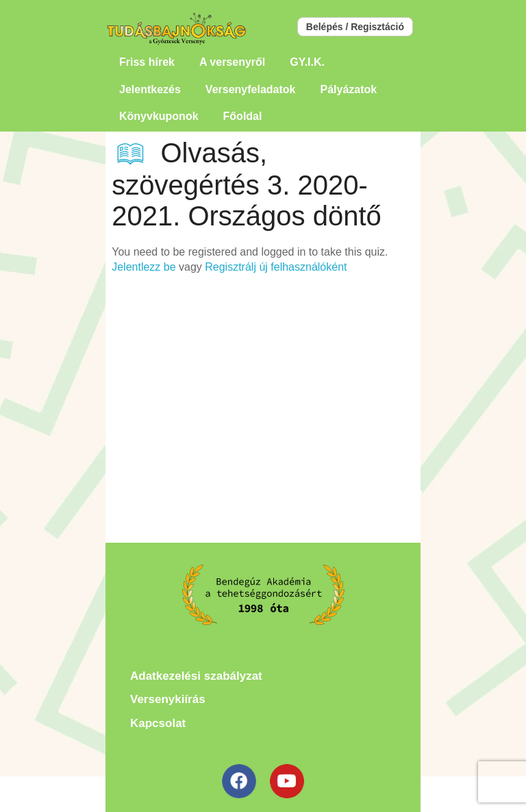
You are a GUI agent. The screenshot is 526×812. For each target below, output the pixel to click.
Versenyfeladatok (251, 89)
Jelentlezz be (143, 267)
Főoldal (243, 116)
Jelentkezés (150, 89)
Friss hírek (147, 62)
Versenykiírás (168, 699)
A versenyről (232, 62)
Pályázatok (348, 89)
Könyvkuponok (159, 116)
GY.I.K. (307, 62)
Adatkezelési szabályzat (196, 676)
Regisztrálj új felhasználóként (276, 267)
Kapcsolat (158, 723)
